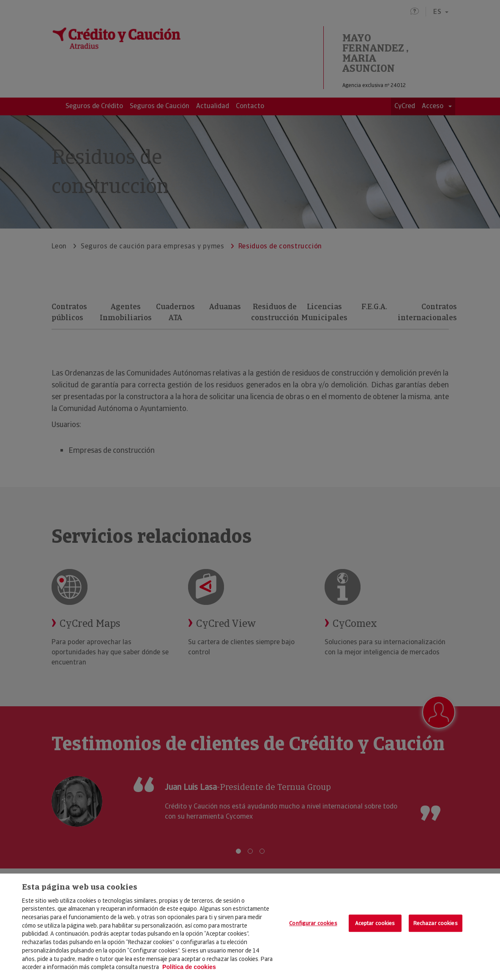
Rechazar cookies (436, 923)
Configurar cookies (313, 923)
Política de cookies (189, 967)
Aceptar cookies (375, 923)
